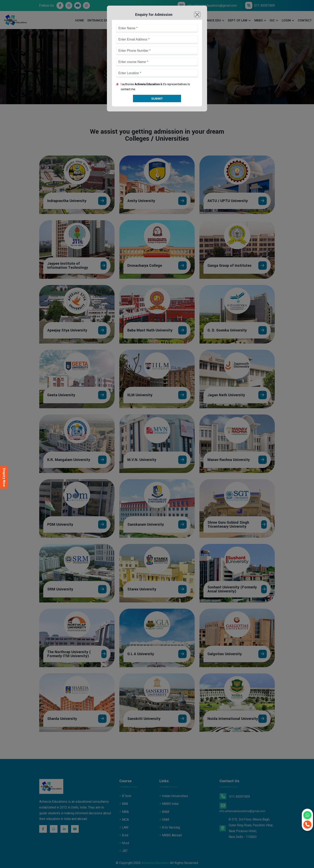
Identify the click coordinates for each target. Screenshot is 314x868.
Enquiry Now (4, 477)
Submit (157, 99)
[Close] (197, 15)
